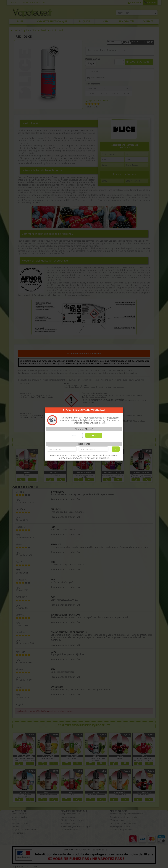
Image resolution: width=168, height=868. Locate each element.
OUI (94, 435)
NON (74, 435)
